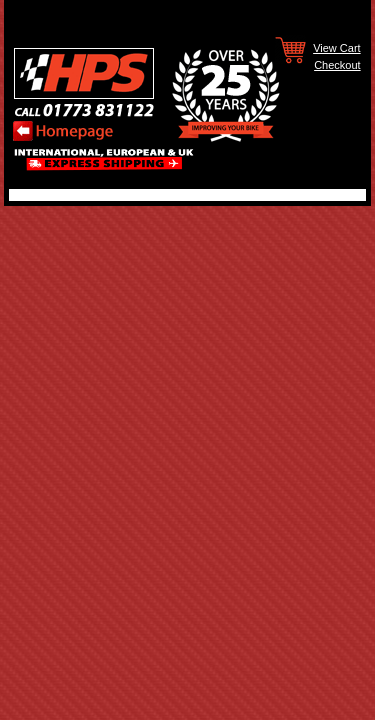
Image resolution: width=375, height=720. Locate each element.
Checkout (337, 64)
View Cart (336, 47)
